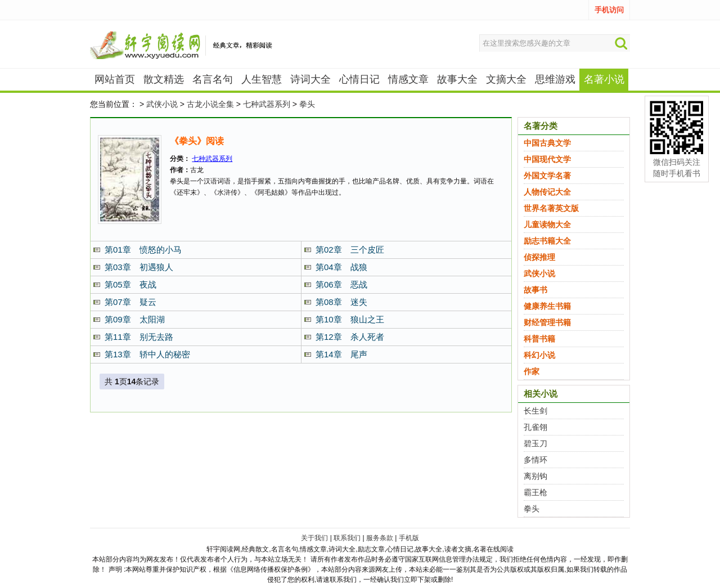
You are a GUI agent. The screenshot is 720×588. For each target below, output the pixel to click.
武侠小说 (162, 104)
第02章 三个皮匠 (350, 250)
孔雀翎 (535, 427)
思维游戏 (555, 79)
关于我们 (314, 538)
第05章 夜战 (130, 284)
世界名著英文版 (551, 208)
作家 (532, 371)
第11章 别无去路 (139, 337)
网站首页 (115, 79)
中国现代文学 (547, 159)
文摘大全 (506, 79)
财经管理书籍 (547, 322)
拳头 (307, 104)
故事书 (535, 290)
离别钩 (535, 476)
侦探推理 (539, 257)
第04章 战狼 (341, 267)
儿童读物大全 (547, 225)
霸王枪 (535, 492)
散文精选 (164, 79)
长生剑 (535, 411)
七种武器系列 (267, 104)
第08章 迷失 (341, 302)
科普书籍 (539, 339)
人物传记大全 (547, 192)
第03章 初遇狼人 (139, 267)
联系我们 (347, 538)
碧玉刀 (535, 443)
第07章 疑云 (130, 302)
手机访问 (609, 10)
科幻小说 (539, 355)
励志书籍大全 (547, 241)
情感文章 (408, 79)
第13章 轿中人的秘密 (147, 354)
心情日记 (359, 79)
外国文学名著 (547, 176)
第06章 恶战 (341, 284)
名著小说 (604, 79)
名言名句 (213, 79)
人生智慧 (262, 79)
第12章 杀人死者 (350, 337)
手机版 (409, 538)
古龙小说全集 (210, 104)
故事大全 (457, 79)
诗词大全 (310, 79)
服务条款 (380, 538)
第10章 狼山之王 (350, 319)
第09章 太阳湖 (135, 319)
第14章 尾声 (341, 354)
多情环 (535, 460)
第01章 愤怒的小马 (143, 250)
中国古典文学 (547, 143)
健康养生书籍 (547, 306)
